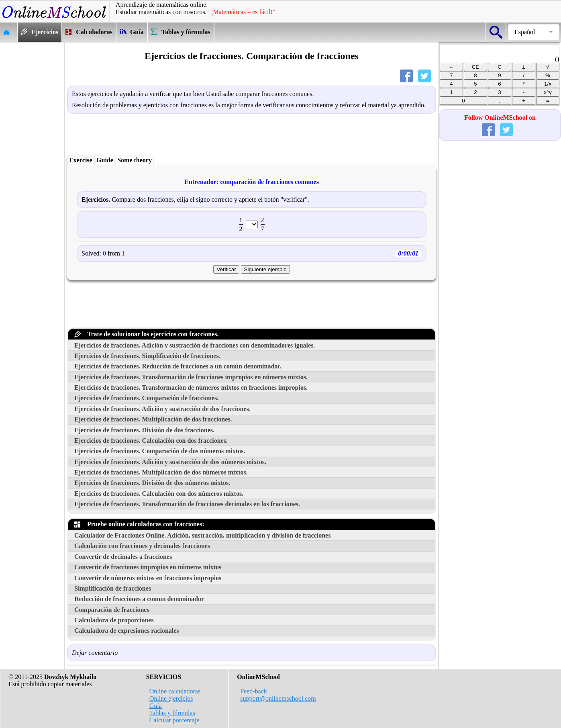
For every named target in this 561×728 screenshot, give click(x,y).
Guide (105, 160)
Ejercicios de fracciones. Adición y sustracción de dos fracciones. (162, 409)
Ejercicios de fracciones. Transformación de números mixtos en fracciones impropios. (191, 388)
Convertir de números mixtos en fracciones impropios (148, 578)
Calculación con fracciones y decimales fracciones (142, 546)
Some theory (135, 160)
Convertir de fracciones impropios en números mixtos (148, 567)
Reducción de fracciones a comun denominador (139, 599)
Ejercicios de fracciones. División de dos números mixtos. (152, 483)
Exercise (81, 160)
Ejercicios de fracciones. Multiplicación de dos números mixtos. (161, 472)
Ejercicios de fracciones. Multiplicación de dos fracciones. (153, 419)
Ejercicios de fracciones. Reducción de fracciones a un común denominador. (178, 366)
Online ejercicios (171, 698)
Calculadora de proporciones (114, 620)
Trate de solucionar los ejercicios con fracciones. (146, 334)
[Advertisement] (32, 163)
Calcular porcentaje (174, 720)
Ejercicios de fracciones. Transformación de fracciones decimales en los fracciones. (187, 504)
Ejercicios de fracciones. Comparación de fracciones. (146, 398)
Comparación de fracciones (112, 610)
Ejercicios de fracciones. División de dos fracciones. (144, 430)
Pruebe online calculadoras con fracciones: (139, 524)
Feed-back (254, 691)
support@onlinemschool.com (278, 698)
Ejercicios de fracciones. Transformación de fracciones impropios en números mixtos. (191, 377)
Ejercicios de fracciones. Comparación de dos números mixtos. (160, 451)
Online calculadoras (175, 691)
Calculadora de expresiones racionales (127, 631)
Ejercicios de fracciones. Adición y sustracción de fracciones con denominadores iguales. (195, 345)
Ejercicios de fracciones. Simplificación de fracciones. (147, 356)
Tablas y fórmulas (172, 713)
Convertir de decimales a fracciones (123, 557)
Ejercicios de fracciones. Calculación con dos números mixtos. (159, 494)
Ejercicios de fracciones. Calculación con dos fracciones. (151, 441)
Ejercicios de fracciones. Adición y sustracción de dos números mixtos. (170, 462)
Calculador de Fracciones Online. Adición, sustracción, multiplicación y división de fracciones (202, 535)
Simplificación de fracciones (113, 588)
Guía (156, 706)
